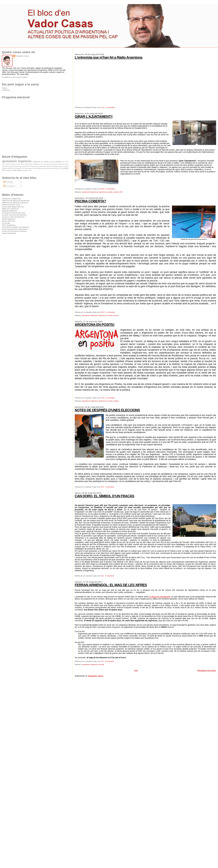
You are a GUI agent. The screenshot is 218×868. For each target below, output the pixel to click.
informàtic (49, 166)
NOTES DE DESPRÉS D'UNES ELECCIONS (107, 410)
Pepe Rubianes (38, 168)
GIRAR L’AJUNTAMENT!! (94, 117)
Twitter (4, 88)
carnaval (13, 164)
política (116, 192)
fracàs (37, 166)
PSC (121, 192)
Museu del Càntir (9, 221)
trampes (25, 170)
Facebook (6, 90)
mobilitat (5, 168)
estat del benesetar (15, 166)
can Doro (65, 162)
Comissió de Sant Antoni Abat (13, 213)
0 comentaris (110, 107)
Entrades (8, 182)
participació (28, 168)
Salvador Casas (22, 56)
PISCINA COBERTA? (90, 201)
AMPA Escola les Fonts (11, 205)
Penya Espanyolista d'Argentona (15, 229)
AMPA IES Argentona (10, 209)
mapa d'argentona (9, 233)
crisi (52, 164)
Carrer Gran (20, 164)
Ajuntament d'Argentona (11, 199)
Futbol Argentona (9, 219)
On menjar (6, 223)
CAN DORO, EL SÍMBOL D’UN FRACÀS (105, 496)
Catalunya (37, 164)
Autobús (52, 162)
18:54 (103, 189)
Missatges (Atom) (96, 676)
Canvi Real (6, 164)
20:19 (103, 312)
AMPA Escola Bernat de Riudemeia (16, 201)
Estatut (25, 166)
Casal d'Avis (29, 164)
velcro (30, 170)
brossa (58, 162)
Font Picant (31, 166)
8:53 (102, 487)
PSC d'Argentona (9, 225)
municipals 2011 (19, 168)
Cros (55, 164)
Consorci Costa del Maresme (13, 217)
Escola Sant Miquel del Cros (13, 207)
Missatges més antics (207, 670)
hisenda (101, 664)
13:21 (103, 107)
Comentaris (9, 186)
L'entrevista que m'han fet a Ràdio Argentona (109, 57)
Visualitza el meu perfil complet (15, 77)
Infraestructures (58, 166)
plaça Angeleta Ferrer (56, 168)
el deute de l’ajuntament (160, 597)
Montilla (10, 168)
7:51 (102, 661)
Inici (136, 670)
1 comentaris (110, 312)
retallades (9, 170)
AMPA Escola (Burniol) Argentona (15, 203)
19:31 (103, 398)
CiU (42, 164)
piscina (116, 315)
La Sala (66, 166)
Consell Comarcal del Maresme (14, 215)
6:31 (102, 576)
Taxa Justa (17, 170)
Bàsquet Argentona (9, 211)
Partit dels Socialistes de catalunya (15, 227)
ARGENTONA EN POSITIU (95, 325)
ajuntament (86, 192)
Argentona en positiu (106, 192)
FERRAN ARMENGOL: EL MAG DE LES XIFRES (111, 585)
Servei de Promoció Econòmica (14, 231)
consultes (47, 164)
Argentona (94, 192)
